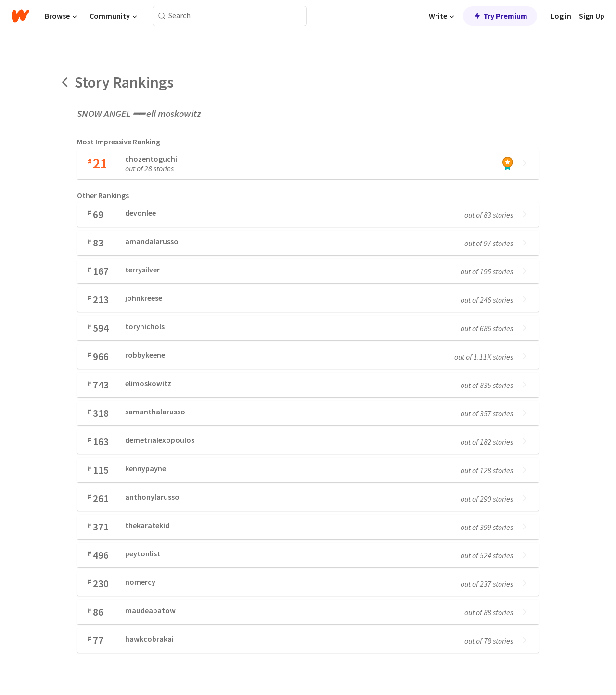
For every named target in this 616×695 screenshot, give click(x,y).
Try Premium (500, 16)
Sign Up (592, 16)
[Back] (65, 82)
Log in (561, 16)
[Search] (162, 16)
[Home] (20, 16)
